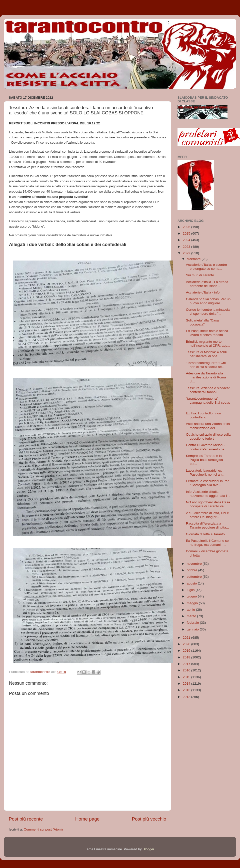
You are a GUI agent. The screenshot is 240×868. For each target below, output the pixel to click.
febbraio (193, 623)
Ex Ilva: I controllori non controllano (203, 415)
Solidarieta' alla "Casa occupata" (202, 322)
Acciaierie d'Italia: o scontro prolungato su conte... (206, 267)
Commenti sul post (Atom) (43, 829)
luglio (191, 590)
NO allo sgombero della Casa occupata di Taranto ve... (208, 504)
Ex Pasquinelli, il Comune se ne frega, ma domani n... (207, 543)
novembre (195, 564)
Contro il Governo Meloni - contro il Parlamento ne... (207, 447)
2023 (187, 247)
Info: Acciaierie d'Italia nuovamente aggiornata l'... (208, 494)
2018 (187, 657)
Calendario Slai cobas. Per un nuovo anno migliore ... (208, 301)
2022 (187, 253)
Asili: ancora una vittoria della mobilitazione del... (208, 426)
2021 (187, 638)
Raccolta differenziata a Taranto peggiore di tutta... (207, 525)
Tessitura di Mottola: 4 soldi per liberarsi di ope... (206, 354)
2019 (187, 651)
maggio (193, 603)
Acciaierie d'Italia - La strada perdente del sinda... (207, 284)
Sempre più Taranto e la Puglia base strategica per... (204, 460)
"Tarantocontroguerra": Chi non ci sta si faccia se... (206, 365)
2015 (187, 677)
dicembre (194, 259)
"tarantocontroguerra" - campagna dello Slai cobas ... (208, 403)
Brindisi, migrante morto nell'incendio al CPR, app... (208, 344)
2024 (187, 240)
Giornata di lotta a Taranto (205, 534)
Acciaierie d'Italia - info (203, 292)
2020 (187, 644)
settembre (195, 577)
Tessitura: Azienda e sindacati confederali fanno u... (208, 390)
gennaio (193, 629)
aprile (191, 610)
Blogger (148, 849)
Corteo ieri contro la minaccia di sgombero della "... (208, 312)
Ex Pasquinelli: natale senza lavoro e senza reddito (207, 333)
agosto (192, 583)
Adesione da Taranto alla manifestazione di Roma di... (206, 377)
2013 (187, 690)
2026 (187, 227)
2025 (187, 233)
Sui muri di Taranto (200, 275)
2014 (187, 684)
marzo (192, 616)
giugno (192, 596)
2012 (187, 697)
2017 (187, 664)
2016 (187, 670)
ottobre (192, 570)
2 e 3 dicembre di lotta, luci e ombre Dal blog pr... (207, 515)
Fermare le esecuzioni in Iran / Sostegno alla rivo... (208, 483)
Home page (87, 819)
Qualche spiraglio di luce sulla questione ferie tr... (208, 436)
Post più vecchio (149, 819)
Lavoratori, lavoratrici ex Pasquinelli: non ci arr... (205, 472)
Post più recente (26, 819)
